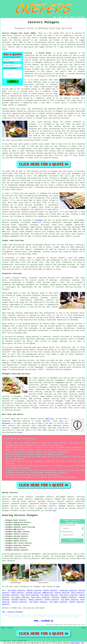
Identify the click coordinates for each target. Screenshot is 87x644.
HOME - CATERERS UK (43, 621)
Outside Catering (33, 593)
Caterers (11, 47)
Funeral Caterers (19, 602)
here (20, 432)
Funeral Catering (62, 593)
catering (29, 45)
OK (82, 643)
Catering (50, 113)
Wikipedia (6, 423)
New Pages (10, 628)
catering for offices (58, 387)
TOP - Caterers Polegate (12, 612)
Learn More (75, 643)
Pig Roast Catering (49, 595)
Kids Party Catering (30, 595)
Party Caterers (78, 593)
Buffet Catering (77, 602)
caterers (6, 207)
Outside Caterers (19, 600)
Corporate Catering (68, 590)
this (61, 421)
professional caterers (45, 42)
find (9, 497)
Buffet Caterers (52, 600)
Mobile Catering (34, 590)
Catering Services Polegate (20, 515)
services (14, 220)
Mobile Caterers (50, 590)
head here (50, 419)
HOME (55, 17)
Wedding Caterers (69, 597)
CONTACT (72, 17)
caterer (59, 138)
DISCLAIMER (81, 17)
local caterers (23, 408)
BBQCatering (48, 593)
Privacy (84, 628)
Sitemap (3, 628)
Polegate (39, 220)
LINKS (60, 17)
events (5, 49)
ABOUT (66, 17)
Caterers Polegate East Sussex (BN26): (19, 33)
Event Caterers (18, 593)
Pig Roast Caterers (16, 590)
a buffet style (37, 144)
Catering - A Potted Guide (38, 53)
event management (74, 174)
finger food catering (75, 401)
